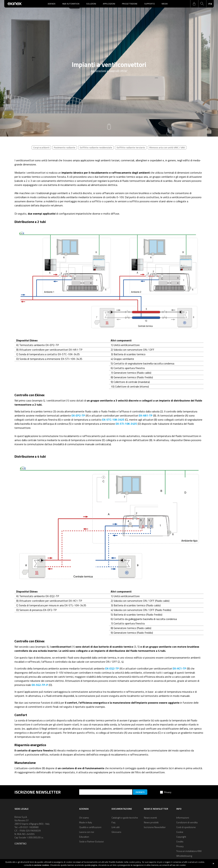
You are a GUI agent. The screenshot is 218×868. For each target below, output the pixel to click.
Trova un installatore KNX (189, 851)
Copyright (181, 837)
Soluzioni (91, 4)
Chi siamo (84, 818)
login (194, 4)
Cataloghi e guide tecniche (125, 818)
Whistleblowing (184, 856)
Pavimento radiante (65, 147)
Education (84, 837)
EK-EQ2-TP (112, 668)
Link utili (116, 827)
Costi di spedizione (186, 827)
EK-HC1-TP (179, 668)
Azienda (52, 4)
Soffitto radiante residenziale (96, 147)
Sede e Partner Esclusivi (91, 841)
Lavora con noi (87, 832)
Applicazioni (109, 4)
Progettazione (130, 4)
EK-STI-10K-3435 (126, 424)
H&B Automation (71, 4)
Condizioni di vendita (187, 822)
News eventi (150, 818)
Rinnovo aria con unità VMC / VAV (167, 147)
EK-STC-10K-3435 (113, 420)
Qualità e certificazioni (90, 827)
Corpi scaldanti (41, 147)
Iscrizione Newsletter (155, 827)
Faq (113, 822)
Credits (180, 841)
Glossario (116, 832)
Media (165, 4)
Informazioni (183, 818)
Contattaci (20, 844)
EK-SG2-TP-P (40, 685)
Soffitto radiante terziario (131, 147)
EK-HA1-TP (146, 415)
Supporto (150, 4)
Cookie (180, 832)
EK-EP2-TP (78, 415)
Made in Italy (86, 822)
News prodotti (151, 822)
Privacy (168, 792)
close (213, 864)
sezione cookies (42, 865)
